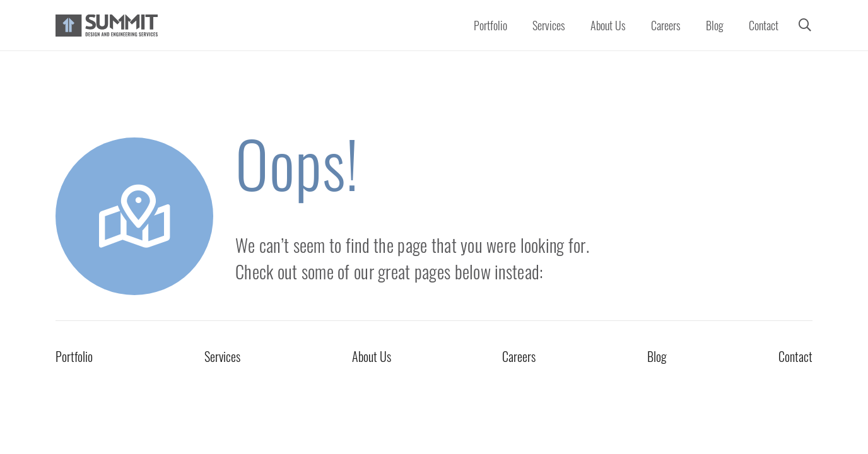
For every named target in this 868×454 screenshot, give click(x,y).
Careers (519, 356)
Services (222, 356)
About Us (372, 356)
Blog (657, 356)
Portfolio (74, 356)
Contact (795, 356)
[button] (805, 25)
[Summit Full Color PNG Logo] (107, 26)
